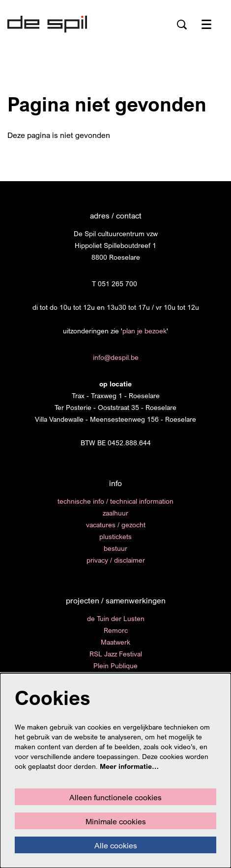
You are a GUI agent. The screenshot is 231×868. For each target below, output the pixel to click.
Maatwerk (115, 642)
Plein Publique (115, 665)
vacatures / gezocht (116, 525)
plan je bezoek (144, 331)
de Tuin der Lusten (116, 618)
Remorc (116, 630)
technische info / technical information (115, 501)
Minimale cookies (116, 821)
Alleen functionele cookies (115, 797)
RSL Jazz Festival (116, 654)
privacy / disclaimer (116, 560)
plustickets (115, 536)
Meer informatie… (129, 766)
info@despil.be (116, 357)
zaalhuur (115, 513)
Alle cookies (116, 845)
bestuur (115, 548)
